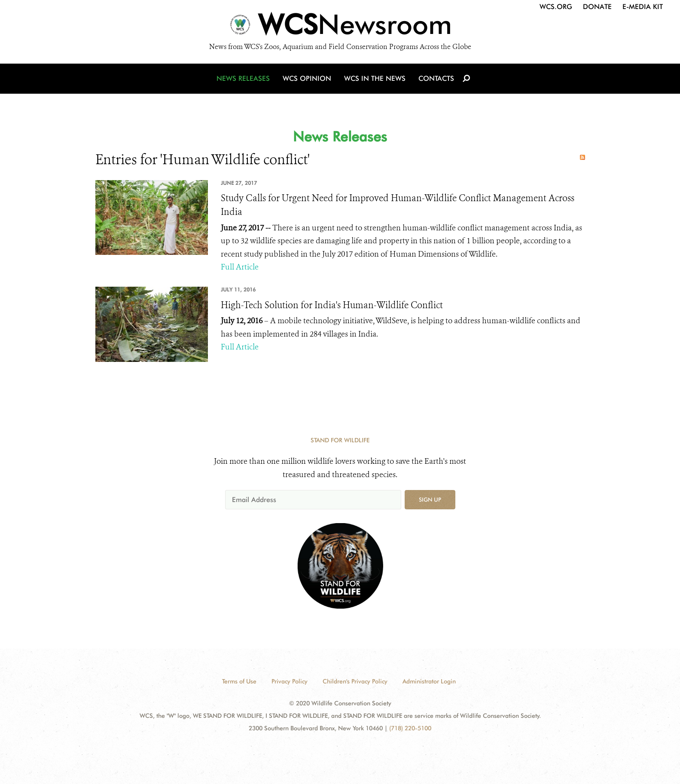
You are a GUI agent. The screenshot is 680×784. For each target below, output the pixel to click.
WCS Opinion (307, 78)
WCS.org (556, 7)
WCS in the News (375, 78)
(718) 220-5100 (410, 728)
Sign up (430, 499)
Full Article (240, 267)
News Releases (243, 78)
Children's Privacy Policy (355, 681)
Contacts (436, 78)
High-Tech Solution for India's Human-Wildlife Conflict (332, 305)
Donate (597, 7)
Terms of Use (239, 681)
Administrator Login (429, 681)
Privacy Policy (290, 681)
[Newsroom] (340, 27)
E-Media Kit (643, 7)
